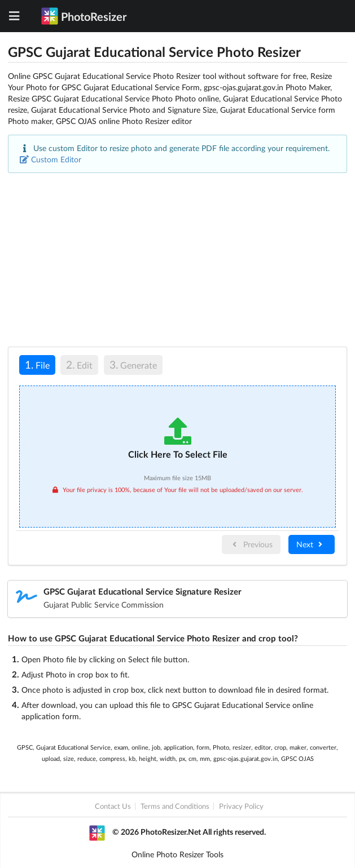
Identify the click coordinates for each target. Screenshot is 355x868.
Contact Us (113, 806)
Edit (79, 364)
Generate (133, 364)
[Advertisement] (177, 260)
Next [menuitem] (311, 544)
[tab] (37, 367)
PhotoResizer (84, 16)
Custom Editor (51, 159)
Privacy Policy (241, 806)
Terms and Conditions (175, 806)
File (34, 364)
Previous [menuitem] (251, 544)
